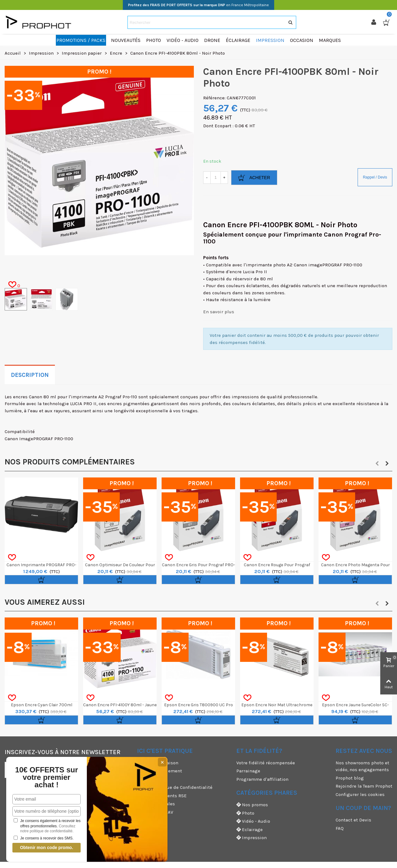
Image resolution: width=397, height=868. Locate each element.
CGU (141, 779)
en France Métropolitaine (198, 5)
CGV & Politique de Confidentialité (175, 787)
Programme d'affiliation (262, 779)
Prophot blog (350, 778)
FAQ (340, 828)
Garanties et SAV (155, 812)
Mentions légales (156, 804)
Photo (245, 813)
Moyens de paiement (160, 771)
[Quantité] (216, 178)
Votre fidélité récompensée (266, 763)
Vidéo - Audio (253, 821)
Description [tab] (30, 375)
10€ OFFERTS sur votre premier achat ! (46, 777)
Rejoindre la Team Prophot (364, 786)
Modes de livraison (158, 763)
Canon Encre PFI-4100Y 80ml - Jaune (120, 705)
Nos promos (252, 805)
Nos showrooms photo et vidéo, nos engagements (362, 766)
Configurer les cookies (360, 794)
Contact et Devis (353, 820)
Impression (252, 838)
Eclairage (250, 830)
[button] (377, 463)
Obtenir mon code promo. (46, 848)
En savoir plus (219, 312)
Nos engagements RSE (162, 796)
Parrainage (248, 771)
